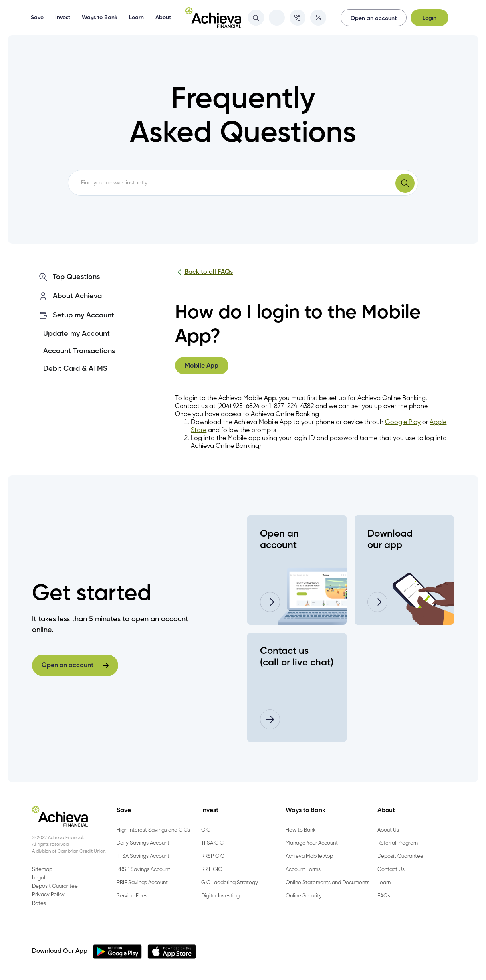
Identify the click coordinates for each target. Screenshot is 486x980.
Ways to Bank (100, 18)
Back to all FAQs (204, 272)
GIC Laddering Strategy (230, 883)
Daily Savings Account (143, 843)
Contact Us (391, 870)
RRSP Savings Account (143, 870)
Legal (39, 878)
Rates (39, 904)
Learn (136, 18)
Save (37, 18)
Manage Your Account (312, 843)
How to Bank (301, 830)
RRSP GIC (213, 856)
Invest (63, 18)
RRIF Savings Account (142, 883)
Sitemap (42, 870)
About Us (388, 830)
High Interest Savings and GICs (153, 830)
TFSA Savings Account (143, 856)
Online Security (304, 896)
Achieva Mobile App (309, 856)
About (163, 18)
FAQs (384, 896)
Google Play (403, 422)
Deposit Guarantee (400, 856)
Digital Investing (220, 896)
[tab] (202, 366)
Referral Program (398, 843)
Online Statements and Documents (327, 883)
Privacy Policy (48, 895)
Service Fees (132, 896)
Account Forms (303, 870)
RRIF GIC (212, 870)
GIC (206, 830)
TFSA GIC (212, 843)
